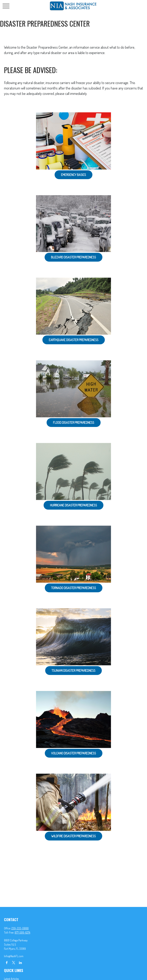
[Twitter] (13, 962)
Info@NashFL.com (14, 956)
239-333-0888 (20, 928)
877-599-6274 (22, 932)
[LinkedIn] (20, 962)
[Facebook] (7, 962)
